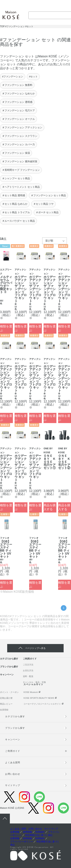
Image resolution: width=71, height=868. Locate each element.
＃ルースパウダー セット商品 (18, 221)
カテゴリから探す (9, 659)
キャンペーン (7, 675)
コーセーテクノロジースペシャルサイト (42, 704)
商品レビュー (6, 704)
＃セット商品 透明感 (14, 195)
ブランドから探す (9, 667)
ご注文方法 (28, 665)
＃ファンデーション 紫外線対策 (20, 161)
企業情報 (15, 832)
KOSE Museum (31, 692)
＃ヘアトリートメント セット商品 (21, 187)
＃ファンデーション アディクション (22, 127)
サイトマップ (12, 785)
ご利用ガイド (30, 659)
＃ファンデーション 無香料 (17, 85)
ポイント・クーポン (9, 692)
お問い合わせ (12, 774)
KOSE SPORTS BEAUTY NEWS (39, 698)
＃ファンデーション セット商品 (48, 195)
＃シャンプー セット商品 (16, 178)
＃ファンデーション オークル (18, 119)
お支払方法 (28, 670)
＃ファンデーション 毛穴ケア (18, 110)
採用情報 (27, 832)
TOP (2, 26)
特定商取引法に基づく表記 (39, 835)
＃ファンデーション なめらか (18, 93)
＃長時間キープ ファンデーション (21, 170)
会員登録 (4, 710)
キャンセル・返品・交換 (34, 682)
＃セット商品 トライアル (16, 212)
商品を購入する (50, 507)
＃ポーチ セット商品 (47, 212)
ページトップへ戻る (35, 648)
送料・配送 (28, 676)
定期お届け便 (6, 698)
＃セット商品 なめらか (15, 204)
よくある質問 (12, 763)
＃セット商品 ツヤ (44, 204)
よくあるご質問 (18, 829)
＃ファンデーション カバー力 (18, 144)
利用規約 (40, 832)
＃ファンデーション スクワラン (20, 136)
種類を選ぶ (6, 328)
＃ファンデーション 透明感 (17, 102)
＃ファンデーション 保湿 (16, 153)
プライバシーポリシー (22, 842)
